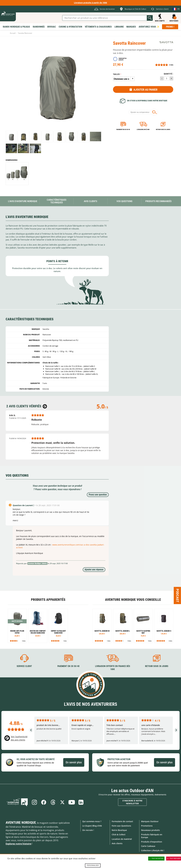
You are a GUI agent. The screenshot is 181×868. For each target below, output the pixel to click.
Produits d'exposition (152, 842)
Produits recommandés (158, 201)
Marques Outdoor (150, 821)
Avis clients (117, 843)
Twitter (62, 802)
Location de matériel (122, 839)
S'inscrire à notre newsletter (132, 802)
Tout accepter (156, 859)
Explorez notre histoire (18, 844)
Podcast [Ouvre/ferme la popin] (177, 595)
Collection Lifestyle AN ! (153, 850)
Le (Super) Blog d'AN (92, 826)
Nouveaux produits (150, 830)
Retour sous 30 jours (163, 129)
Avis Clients (90, 201)
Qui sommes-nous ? (92, 821)
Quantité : (168, 74)
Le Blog (17, 802)
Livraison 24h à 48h (143, 129)
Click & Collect (119, 834)
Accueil (13, 33)
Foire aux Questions (121, 826)
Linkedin (81, 802)
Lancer (150, 18)
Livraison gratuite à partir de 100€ (90, 3)
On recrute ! (88, 830)
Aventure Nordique (21, 823)
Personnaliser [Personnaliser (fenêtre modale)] (93, 865)
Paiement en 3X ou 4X (123, 129)
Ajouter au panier (145, 90)
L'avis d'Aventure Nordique (23, 201)
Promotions (147, 826)
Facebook (44, 802)
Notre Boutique (119, 830)
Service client (24, 666)
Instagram (34, 802)
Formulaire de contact (122, 821)
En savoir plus (74, 762)
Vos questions (124, 201)
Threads (53, 802)
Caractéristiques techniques (57, 201)
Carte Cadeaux (148, 846)
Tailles (116, 74)
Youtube (72, 802)
